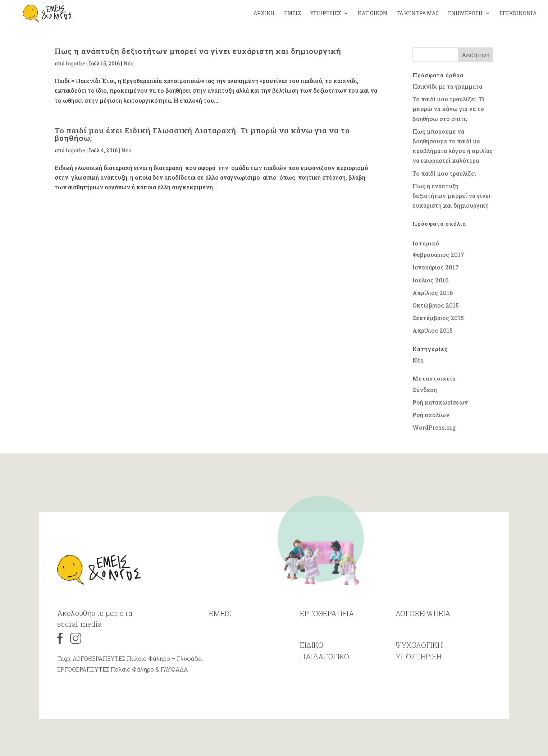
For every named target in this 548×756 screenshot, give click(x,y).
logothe (75, 63)
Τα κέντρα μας (418, 14)
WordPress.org (434, 427)
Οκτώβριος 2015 (436, 305)
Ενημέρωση (465, 14)
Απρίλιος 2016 (433, 293)
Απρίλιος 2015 (433, 330)
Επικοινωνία (518, 14)
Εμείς (293, 14)
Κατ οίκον (373, 14)
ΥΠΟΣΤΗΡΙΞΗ (419, 679)
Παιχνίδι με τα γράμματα (447, 86)
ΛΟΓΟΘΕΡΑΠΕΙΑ (423, 636)
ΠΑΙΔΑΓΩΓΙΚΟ (325, 679)
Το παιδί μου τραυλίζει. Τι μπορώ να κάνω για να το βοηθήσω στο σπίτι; (448, 109)
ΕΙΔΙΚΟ (312, 668)
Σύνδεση (425, 390)
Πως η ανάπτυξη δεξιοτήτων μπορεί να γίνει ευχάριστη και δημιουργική (198, 51)
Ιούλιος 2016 (430, 280)
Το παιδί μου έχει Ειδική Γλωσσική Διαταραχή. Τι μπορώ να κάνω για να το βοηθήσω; (202, 134)
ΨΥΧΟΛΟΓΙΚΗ (419, 668)
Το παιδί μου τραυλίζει (444, 173)
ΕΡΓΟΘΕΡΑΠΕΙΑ (327, 636)
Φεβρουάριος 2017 (438, 255)
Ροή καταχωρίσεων (440, 402)
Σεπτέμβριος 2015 (438, 318)
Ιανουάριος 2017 (436, 267)
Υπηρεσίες (326, 14)
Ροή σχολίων (431, 415)
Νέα (129, 63)
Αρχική (264, 14)
